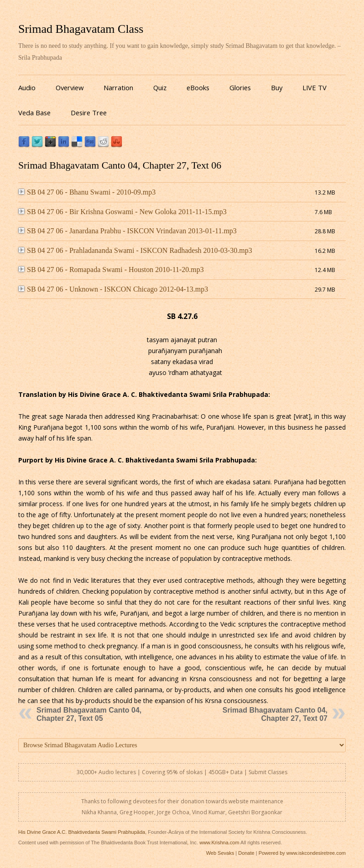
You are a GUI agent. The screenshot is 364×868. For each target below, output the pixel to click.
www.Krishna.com (219, 842)
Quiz (160, 87)
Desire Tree (89, 113)
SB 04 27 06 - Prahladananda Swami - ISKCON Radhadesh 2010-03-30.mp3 (135, 250)
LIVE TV (315, 87)
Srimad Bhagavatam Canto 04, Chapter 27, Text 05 (89, 714)
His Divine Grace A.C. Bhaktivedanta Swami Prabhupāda (82, 832)
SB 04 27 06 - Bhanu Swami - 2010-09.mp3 (87, 192)
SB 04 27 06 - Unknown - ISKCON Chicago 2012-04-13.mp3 (113, 289)
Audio (27, 87)
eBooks (198, 87)
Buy (277, 87)
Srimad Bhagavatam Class (81, 29)
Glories (240, 87)
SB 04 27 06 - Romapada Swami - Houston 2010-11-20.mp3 (111, 270)
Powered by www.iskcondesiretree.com (302, 853)
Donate (246, 853)
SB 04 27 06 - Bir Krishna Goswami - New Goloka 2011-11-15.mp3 (122, 212)
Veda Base (34, 113)
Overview (70, 87)
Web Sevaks (220, 853)
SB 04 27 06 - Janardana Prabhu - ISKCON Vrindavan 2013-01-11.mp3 (127, 231)
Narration (118, 87)
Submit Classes (268, 772)
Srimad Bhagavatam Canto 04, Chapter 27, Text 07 (275, 714)
